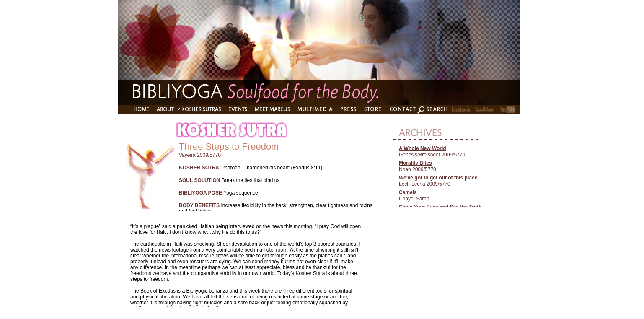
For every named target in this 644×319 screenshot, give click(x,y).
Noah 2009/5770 (418, 169)
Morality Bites (415, 163)
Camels (408, 192)
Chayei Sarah (414, 199)
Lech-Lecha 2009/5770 (425, 184)
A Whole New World (423, 148)
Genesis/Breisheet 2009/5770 (432, 155)
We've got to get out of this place (438, 178)
